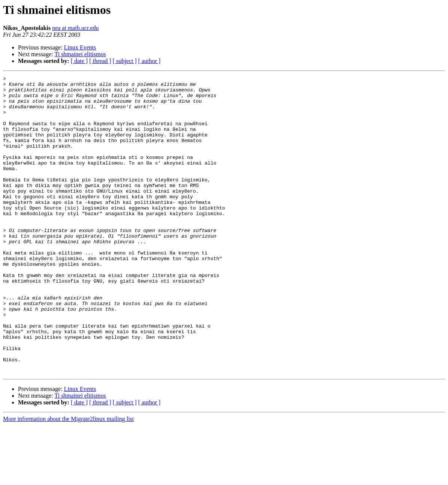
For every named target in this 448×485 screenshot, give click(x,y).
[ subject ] (125, 61)
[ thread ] (100, 61)
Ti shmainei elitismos (80, 54)
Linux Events (80, 47)
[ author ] (149, 61)
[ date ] (79, 61)
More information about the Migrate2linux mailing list (68, 478)
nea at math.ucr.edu (75, 28)
